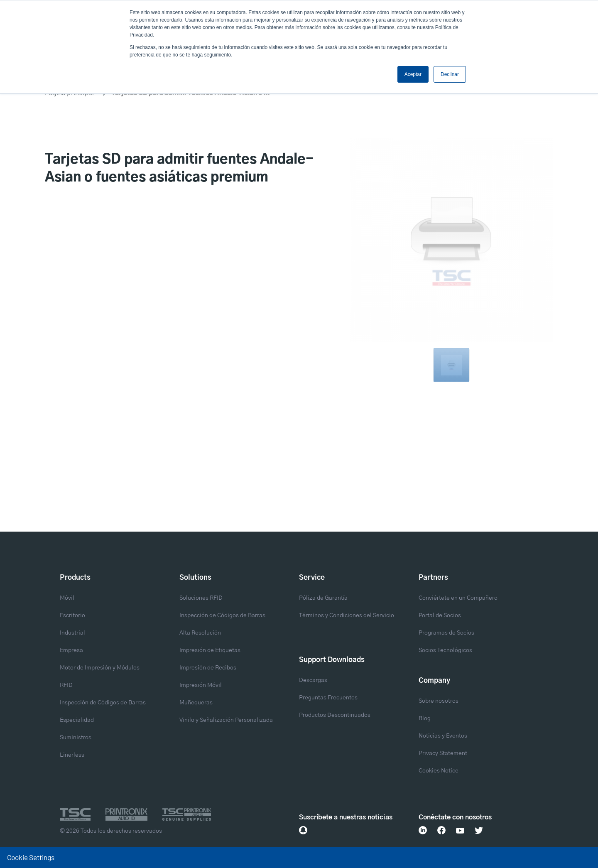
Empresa (71, 650)
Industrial (72, 633)
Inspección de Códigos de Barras (103, 703)
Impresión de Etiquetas (210, 650)
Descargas (313, 680)
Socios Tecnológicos (445, 650)
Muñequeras (196, 703)
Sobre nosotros (439, 701)
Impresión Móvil (201, 685)
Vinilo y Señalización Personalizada (226, 720)
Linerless (72, 755)
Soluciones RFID (201, 598)
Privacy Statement (443, 753)
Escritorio (72, 615)
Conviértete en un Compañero (458, 598)
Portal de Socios (440, 615)
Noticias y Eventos (443, 736)
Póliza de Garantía (323, 598)
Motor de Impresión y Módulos (100, 668)
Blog (425, 718)
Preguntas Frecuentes (328, 698)
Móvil (67, 598)
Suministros (76, 738)
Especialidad (77, 720)
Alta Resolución (200, 633)
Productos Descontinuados (335, 715)
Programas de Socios (446, 633)
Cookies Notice (439, 771)
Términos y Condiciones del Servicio (347, 615)
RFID (66, 685)
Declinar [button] (450, 74)
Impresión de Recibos (208, 668)
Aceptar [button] (413, 74)
